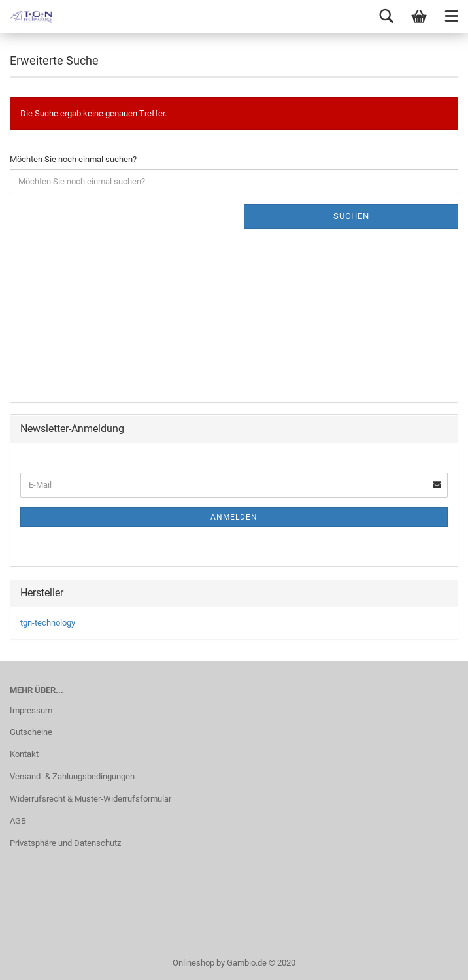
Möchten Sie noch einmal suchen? (73, 159)
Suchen (351, 216)
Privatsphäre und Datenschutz (65, 843)
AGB (18, 821)
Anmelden (234, 517)
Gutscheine (31, 732)
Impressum (31, 710)
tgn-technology (48, 623)
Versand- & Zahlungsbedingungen (72, 776)
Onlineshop (193, 963)
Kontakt (24, 754)
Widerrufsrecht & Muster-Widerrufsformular (91, 799)
